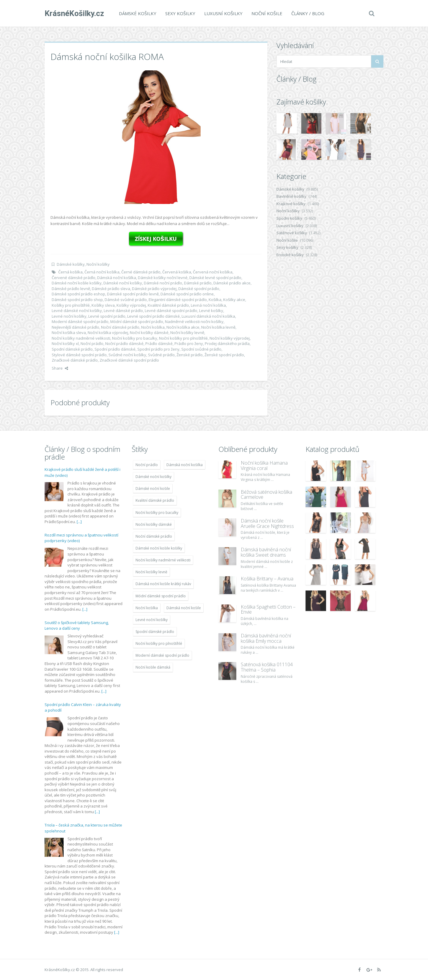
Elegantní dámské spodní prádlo (178, 300)
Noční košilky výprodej (230, 338)
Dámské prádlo (198, 283)
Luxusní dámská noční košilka (208, 316)
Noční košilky (98, 264)
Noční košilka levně (218, 327)
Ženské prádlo (190, 355)
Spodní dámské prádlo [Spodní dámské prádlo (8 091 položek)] (155, 632)
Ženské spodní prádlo (224, 355)
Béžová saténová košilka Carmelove (266, 495)
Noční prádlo (92, 343)
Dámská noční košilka (117, 278)
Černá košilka (70, 272)
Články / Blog (308, 13)
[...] (79, 522)
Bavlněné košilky (291, 196)
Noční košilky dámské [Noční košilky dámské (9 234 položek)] (154, 524)
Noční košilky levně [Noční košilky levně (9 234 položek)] (151, 572)
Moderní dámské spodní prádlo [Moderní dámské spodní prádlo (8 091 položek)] (162, 655)
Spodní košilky (289, 218)
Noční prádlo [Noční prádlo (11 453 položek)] (147, 465)
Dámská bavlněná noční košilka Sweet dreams (266, 552)
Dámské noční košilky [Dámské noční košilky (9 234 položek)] (154, 477)
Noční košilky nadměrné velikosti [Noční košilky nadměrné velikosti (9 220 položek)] (163, 560)
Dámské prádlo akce (232, 283)
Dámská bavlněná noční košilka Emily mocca (266, 638)
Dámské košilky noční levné (163, 278)
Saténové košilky (292, 233)
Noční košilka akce (183, 327)
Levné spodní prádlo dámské (154, 316)
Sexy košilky (180, 13)
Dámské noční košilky (123, 283)
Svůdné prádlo (161, 355)
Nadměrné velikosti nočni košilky (194, 322)
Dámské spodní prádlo (199, 289)
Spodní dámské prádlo (72, 349)
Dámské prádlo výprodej (154, 289)
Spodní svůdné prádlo (201, 349)
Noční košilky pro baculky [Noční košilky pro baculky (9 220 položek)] (157, 513)
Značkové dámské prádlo (75, 360)
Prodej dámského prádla (227, 343)
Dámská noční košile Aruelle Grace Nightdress (267, 523)
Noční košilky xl (65, 343)
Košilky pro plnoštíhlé (71, 305)
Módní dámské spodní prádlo (137, 322)
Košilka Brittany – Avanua (267, 579)
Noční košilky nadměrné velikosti (81, 338)
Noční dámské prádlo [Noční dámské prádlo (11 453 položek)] (154, 536)
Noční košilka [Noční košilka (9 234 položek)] (147, 608)
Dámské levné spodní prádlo (215, 278)
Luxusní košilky (223, 13)
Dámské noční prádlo (163, 283)
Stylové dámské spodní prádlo (79, 355)
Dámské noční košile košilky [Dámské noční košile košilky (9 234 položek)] (159, 548)
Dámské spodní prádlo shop (77, 300)
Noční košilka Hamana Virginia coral (264, 466)
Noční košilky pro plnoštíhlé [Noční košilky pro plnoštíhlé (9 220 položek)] (159, 643)
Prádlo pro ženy (189, 343)
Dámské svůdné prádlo (126, 300)
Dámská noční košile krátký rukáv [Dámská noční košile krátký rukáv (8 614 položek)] (163, 584)
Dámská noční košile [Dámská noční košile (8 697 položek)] (184, 608)
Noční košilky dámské (149, 333)
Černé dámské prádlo (141, 272)
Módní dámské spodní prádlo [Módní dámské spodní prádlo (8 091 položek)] (161, 596)
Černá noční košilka (102, 272)
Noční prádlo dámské (124, 343)
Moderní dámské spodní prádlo (80, 322)
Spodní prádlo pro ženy (158, 349)
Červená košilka (177, 272)
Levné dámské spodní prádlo (171, 311)
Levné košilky (211, 311)
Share (60, 368)
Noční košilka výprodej (108, 333)
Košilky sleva (103, 305)
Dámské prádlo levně (71, 289)
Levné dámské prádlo (123, 311)
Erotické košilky (290, 255)
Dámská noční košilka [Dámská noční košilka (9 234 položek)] (185, 465)
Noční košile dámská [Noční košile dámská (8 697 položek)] (153, 667)
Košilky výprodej (131, 305)
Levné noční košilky (69, 316)
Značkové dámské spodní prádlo (129, 360)
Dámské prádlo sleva (111, 289)
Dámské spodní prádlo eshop (78, 294)
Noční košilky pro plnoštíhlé (183, 338)
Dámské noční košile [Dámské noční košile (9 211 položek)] (153, 489)
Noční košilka (153, 327)
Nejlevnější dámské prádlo (75, 327)
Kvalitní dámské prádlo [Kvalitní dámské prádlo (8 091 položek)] (155, 500)
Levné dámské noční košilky (77, 311)
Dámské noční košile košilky (77, 283)
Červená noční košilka (213, 272)
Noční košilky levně (187, 333)
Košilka (215, 300)
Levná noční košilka (208, 305)
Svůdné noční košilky (127, 355)
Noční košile (267, 13)
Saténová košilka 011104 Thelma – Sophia (267, 667)
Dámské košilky (138, 13)
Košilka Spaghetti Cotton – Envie (268, 609)
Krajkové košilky (291, 204)
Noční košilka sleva (69, 333)
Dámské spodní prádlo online (187, 294)
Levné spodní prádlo (107, 316)
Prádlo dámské (159, 343)
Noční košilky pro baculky (135, 338)
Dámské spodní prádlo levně (133, 294)
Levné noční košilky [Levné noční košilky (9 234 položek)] (152, 620)
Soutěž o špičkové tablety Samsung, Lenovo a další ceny (77, 626)
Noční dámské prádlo (120, 327)
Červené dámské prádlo (74, 278)
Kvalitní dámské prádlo (168, 305)
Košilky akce (234, 300)
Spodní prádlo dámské (115, 349)
